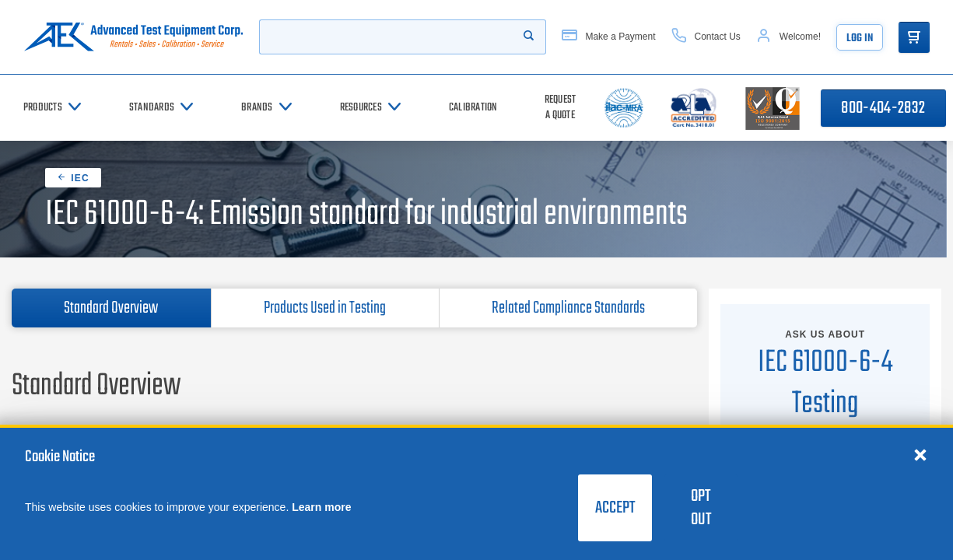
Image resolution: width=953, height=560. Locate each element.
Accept (615, 508)
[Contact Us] (706, 37)
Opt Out (701, 508)
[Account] (788, 37)
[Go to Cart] (914, 37)
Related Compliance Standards (568, 308)
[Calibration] (473, 108)
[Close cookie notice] (920, 454)
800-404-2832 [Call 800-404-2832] (883, 108)
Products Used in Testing (325, 308)
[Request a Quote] (561, 108)
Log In (860, 38)
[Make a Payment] (608, 37)
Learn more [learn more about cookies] (321, 507)
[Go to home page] (133, 37)
